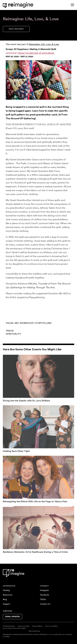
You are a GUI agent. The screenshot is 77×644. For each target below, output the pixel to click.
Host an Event (16, 29)
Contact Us (45, 604)
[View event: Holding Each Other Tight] (38, 427)
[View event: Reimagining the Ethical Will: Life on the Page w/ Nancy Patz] (38, 477)
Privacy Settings (37, 626)
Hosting (6, 590)
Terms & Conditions (52, 626)
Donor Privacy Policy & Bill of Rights (14, 628)
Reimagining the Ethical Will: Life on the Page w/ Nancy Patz (35, 501)
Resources (8, 595)
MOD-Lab (37, 631)
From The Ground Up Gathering (36, 53)
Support (6, 604)
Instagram (44, 590)
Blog (5, 599)
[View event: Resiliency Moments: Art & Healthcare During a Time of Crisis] (38, 528)
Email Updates (12, 617)
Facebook (44, 595)
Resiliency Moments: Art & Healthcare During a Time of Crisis (35, 552)
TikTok (43, 599)
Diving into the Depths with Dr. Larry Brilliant (26, 401)
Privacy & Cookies (23, 626)
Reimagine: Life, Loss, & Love (44, 44)
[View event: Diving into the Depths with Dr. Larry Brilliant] (38, 376)
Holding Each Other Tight (16, 451)
